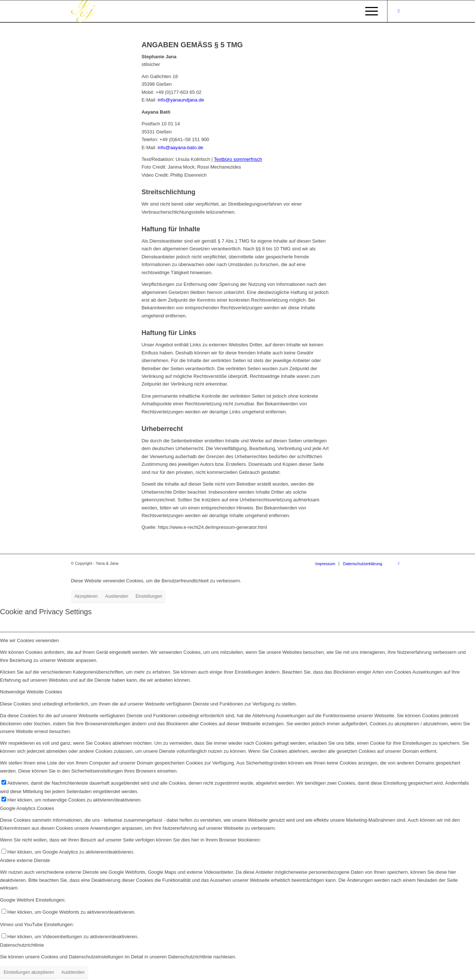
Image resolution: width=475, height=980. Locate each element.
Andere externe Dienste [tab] (25, 860)
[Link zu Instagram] (399, 11)
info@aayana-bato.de (180, 148)
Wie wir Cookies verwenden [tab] (29, 640)
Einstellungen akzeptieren (29, 972)
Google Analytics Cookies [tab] (27, 808)
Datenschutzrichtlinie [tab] (22, 945)
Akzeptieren (86, 596)
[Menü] (369, 11)
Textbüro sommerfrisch (238, 159)
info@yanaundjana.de (181, 100)
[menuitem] (325, 564)
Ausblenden (117, 596)
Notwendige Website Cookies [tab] (31, 692)
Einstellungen (149, 596)
